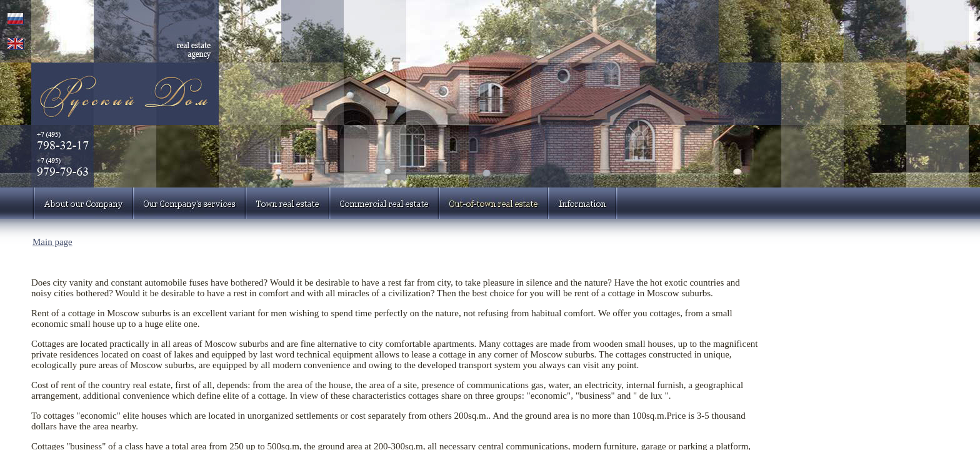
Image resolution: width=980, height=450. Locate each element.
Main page (52, 242)
